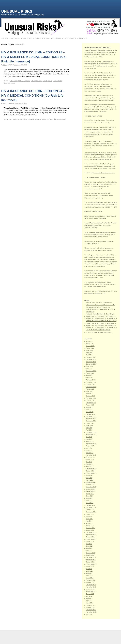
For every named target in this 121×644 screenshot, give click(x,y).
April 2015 (89, 501)
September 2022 (91, 387)
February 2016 (91, 482)
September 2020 (91, 421)
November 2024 (91, 362)
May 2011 (89, 598)
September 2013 (91, 539)
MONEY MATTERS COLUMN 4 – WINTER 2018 (101, 323)
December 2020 (91, 416)
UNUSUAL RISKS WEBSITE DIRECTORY (41, 39)
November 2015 (91, 487)
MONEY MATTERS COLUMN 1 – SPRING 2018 (101, 316)
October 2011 (90, 589)
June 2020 (89, 425)
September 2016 (91, 473)
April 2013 (89, 551)
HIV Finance (14, 81)
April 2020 (89, 430)
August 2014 (90, 514)
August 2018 (90, 446)
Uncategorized (48, 81)
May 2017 (89, 464)
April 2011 (89, 601)
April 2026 (89, 341)
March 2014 (90, 526)
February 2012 (91, 580)
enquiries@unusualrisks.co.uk (104, 173)
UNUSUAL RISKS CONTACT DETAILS (14, 39)
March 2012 (90, 578)
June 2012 (89, 571)
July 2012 (89, 569)
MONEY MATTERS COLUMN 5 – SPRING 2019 (101, 325)
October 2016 (90, 471)
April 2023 (89, 378)
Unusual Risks (17, 11)
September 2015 (91, 491)
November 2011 (91, 587)
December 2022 (91, 382)
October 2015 (90, 489)
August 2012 (90, 567)
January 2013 (90, 555)
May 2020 (89, 428)
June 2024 (89, 366)
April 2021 (89, 410)
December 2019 (91, 432)
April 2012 (89, 576)
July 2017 (89, 462)
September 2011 (91, 592)
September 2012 (91, 564)
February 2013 (91, 553)
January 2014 (90, 530)
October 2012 (90, 562)
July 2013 (89, 544)
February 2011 (91, 605)
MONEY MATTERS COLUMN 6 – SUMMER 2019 (101, 328)
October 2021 (90, 400)
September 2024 (91, 364)
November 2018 (91, 444)
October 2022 (90, 385)
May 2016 (89, 478)
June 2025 (89, 350)
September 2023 (91, 371)
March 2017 (90, 466)
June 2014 (89, 519)
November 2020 (91, 419)
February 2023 (91, 380)
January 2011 (90, 607)
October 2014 (90, 510)
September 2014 (91, 512)
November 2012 (91, 560)
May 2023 (89, 375)
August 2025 (90, 348)
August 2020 (90, 423)
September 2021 (91, 403)
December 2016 (91, 469)
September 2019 (91, 435)
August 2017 (90, 460)
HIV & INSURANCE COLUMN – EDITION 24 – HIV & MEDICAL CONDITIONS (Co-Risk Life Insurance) (33, 95)
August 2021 (90, 405)
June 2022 (89, 391)
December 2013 (91, 532)
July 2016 (89, 476)
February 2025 (91, 357)
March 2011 (90, 603)
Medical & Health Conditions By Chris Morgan (100, 314)
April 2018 (89, 450)
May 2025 (89, 353)
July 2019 (89, 437)
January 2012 (90, 582)
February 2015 (91, 505)
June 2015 (89, 496)
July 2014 (89, 516)
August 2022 (90, 389)
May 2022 (89, 394)
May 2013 (89, 548)
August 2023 (90, 373)
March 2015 (90, 503)
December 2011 (91, 585)
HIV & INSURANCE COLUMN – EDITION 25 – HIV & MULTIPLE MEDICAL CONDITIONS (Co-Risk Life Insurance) (34, 57)
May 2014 (89, 521)
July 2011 (89, 596)
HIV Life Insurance (37, 81)
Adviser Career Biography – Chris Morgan (99, 303)
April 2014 (89, 523)
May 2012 (89, 573)
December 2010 (91, 610)
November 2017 (91, 455)
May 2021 (89, 407)
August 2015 (90, 494)
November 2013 (91, 535)
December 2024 (91, 359)
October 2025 (90, 346)
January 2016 (90, 485)
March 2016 (90, 480)
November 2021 (91, 398)
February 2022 (91, 396)
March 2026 (90, 344)
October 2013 (90, 537)
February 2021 (91, 414)
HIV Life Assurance (24, 81)
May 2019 (89, 439)
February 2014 (91, 528)
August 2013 (90, 541)
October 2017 (90, 457)
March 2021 (90, 412)
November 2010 (91, 612)
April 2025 (89, 355)
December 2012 (91, 557)
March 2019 (90, 441)
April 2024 (89, 369)
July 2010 (89, 614)
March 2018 (90, 453)
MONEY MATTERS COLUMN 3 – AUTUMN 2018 (101, 321)
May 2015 (89, 498)
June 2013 (89, 546)
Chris (5, 65)
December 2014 (91, 507)
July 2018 (89, 448)
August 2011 (90, 594)
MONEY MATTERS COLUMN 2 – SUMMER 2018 (71, 39)
